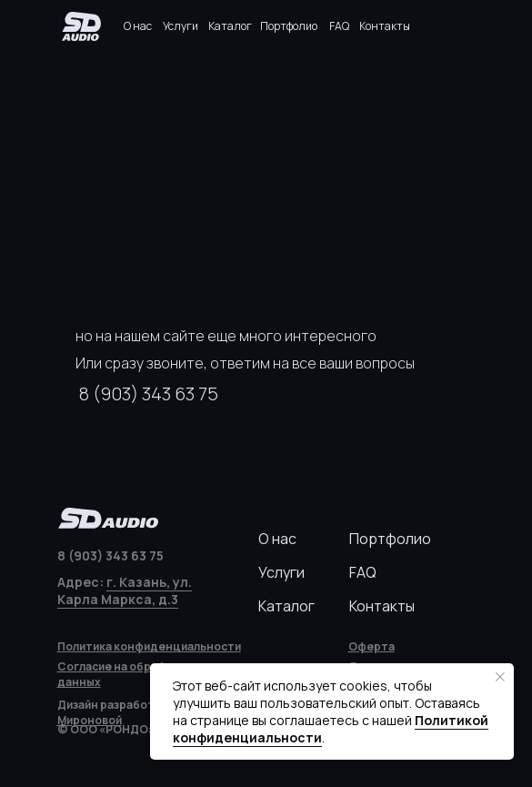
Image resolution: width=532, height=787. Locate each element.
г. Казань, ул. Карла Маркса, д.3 (125, 590)
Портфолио (289, 26)
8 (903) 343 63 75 (149, 393)
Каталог (230, 26)
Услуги (181, 26)
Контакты (385, 26)
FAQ (339, 26)
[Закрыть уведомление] (500, 677)
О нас (138, 26)
